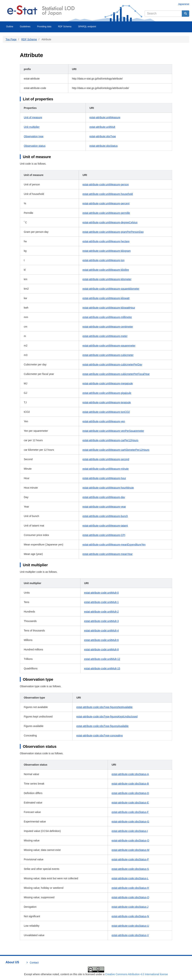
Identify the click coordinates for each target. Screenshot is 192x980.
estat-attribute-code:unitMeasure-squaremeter (109, 346)
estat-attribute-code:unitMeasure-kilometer (107, 279)
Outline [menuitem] (10, 27)
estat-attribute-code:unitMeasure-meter (105, 336)
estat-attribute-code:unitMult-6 (101, 640)
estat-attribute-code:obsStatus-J (130, 907)
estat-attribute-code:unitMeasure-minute (106, 469)
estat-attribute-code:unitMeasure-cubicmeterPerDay (112, 365)
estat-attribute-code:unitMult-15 (102, 668)
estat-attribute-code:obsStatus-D (130, 793)
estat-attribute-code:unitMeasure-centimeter (108, 327)
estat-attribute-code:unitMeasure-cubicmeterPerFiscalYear (116, 374)
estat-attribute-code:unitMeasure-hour (104, 478)
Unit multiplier (32, 127)
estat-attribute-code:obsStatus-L (130, 878)
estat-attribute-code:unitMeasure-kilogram (107, 251)
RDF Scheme (29, 39)
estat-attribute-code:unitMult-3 (101, 621)
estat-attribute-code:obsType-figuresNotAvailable (104, 707)
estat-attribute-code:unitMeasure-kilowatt (106, 298)
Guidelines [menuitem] (25, 27)
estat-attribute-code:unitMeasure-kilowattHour (109, 308)
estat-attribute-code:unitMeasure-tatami (105, 526)
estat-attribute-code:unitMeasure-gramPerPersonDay (113, 232)
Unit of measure (33, 117)
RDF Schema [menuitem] (65, 27)
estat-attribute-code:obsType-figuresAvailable (102, 726)
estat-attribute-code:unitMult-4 (101, 631)
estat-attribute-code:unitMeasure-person (106, 184)
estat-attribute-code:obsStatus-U (130, 926)
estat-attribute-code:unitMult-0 (101, 593)
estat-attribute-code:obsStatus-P (130, 859)
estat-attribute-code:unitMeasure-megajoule (108, 383)
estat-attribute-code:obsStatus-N (130, 916)
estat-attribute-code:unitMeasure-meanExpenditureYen (114, 545)
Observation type (34, 136)
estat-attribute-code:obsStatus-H (130, 888)
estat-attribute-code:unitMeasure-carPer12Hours (110, 440)
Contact (34, 963)
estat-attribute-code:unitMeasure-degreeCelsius (110, 222)
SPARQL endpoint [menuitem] (87, 27)
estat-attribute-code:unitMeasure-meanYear (108, 554)
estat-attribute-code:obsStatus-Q (130, 897)
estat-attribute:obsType (103, 136)
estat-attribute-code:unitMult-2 (101, 612)
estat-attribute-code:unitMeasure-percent (106, 203)
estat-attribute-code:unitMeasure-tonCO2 (106, 412)
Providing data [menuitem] (44, 27)
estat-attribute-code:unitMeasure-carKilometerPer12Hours (116, 450)
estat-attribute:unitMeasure (105, 117)
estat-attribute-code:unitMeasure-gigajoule (107, 393)
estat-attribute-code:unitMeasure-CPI (104, 535)
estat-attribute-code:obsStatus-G (130, 822)
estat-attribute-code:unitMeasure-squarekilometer (111, 289)
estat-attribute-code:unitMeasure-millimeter (107, 317)
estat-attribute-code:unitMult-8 (101, 649)
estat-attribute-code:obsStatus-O (130, 840)
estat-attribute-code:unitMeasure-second (106, 459)
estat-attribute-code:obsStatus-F (130, 812)
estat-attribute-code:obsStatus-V (130, 935)
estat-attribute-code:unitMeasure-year (104, 507)
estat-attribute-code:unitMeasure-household (108, 194)
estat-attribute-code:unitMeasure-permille (106, 213)
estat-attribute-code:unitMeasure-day (104, 497)
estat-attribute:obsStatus (104, 146)
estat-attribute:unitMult (102, 127)
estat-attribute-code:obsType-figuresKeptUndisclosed (107, 717)
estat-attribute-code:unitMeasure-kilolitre (106, 270)
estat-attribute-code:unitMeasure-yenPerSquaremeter (113, 431)
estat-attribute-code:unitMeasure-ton (104, 260)
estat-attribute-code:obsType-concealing (99, 736)
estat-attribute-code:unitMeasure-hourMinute (108, 488)
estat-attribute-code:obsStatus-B (130, 784)
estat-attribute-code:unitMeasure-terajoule (107, 402)
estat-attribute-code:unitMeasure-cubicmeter (108, 355)
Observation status (35, 146)
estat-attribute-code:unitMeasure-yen (104, 421)
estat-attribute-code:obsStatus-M (130, 850)
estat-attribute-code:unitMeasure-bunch (105, 516)
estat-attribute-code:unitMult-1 (101, 602)
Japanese (184, 4)
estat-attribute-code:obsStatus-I (130, 831)
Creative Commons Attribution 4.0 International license (136, 974)
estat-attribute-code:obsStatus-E (130, 803)
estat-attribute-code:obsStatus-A (130, 774)
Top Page (11, 39)
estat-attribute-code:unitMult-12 (102, 659)
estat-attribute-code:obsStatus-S (130, 869)
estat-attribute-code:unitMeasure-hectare (106, 241)
